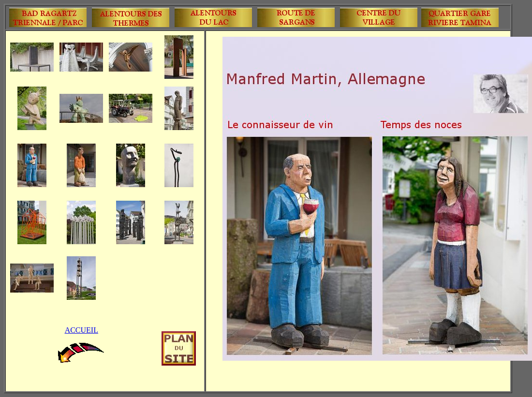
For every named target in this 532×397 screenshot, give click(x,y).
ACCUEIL (81, 330)
